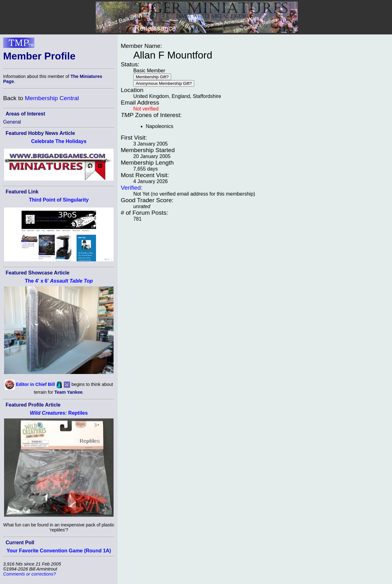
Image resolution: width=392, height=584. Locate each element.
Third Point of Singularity (59, 200)
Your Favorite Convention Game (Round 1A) (59, 551)
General (12, 122)
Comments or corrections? (30, 574)
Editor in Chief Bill (36, 384)
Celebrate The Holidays (59, 141)
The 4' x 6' (59, 281)
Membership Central (52, 98)
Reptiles (59, 413)
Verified (131, 188)
